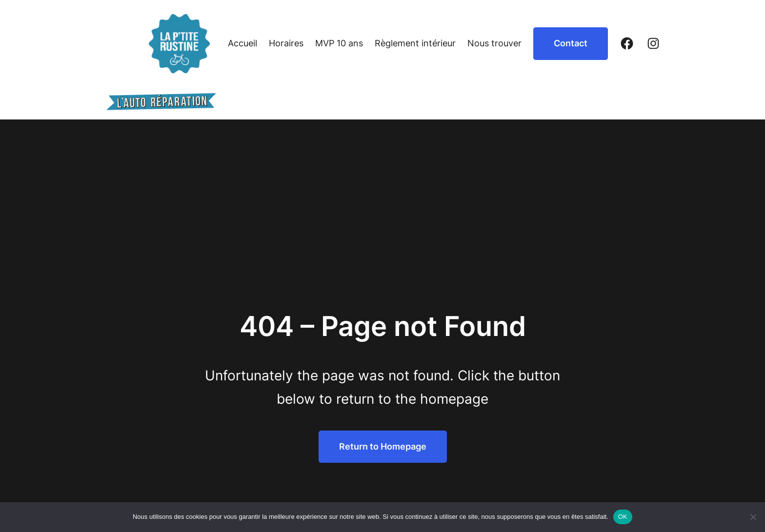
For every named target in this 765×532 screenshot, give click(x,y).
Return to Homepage (383, 446)
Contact (571, 43)
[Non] (753, 517)
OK (623, 517)
